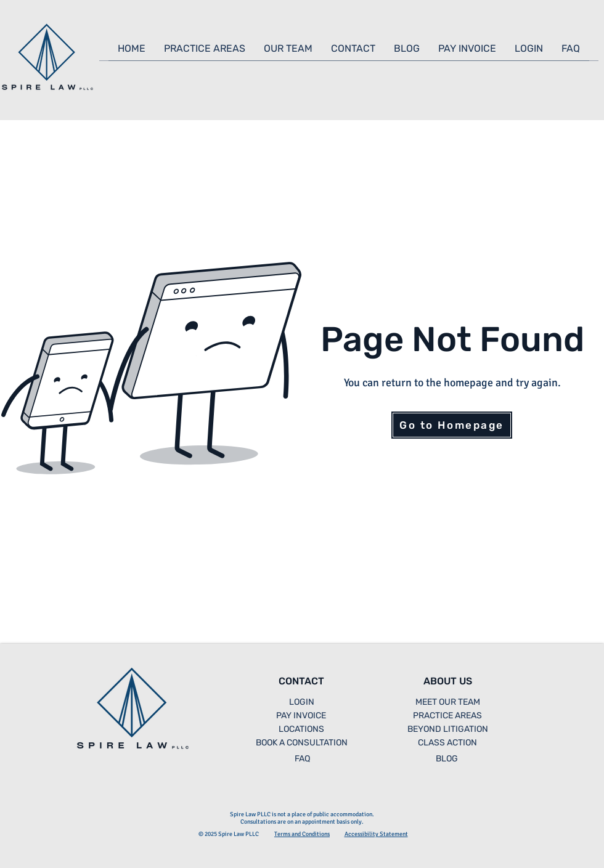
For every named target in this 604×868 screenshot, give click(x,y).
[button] (205, 53)
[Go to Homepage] (452, 425)
